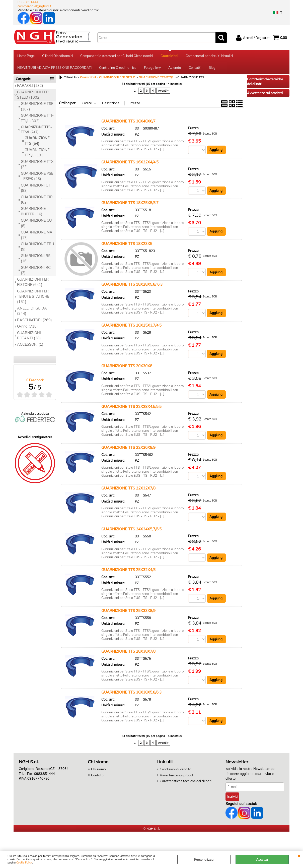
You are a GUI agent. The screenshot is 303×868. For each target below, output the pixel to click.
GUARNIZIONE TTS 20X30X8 (127, 367)
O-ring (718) (27, 327)
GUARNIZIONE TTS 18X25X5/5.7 (130, 204)
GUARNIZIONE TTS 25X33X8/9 (128, 612)
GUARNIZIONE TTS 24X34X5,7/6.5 (131, 530)
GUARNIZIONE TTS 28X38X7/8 (128, 653)
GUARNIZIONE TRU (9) (37, 248)
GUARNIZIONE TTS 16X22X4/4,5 (130, 163)
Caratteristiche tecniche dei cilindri (186, 782)
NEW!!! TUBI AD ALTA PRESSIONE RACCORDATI (54, 69)
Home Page (26, 56)
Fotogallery (152, 69)
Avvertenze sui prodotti (178, 776)
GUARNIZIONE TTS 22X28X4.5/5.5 (131, 408)
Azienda (175, 69)
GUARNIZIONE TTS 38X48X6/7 (128, 122)
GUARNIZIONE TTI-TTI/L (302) (37, 119)
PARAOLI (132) (30, 87)
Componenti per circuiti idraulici (209, 56)
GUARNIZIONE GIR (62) (37, 201)
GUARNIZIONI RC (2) (36, 271)
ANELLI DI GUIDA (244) (32, 312)
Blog (212, 69)
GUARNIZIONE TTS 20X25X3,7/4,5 (131, 326)
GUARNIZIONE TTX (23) (37, 165)
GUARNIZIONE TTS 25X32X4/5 (128, 571)
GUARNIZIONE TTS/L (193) (37, 153)
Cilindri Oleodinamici (57, 56)
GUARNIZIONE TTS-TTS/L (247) (36, 131)
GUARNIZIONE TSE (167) (37, 108)
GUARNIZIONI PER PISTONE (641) (33, 283)
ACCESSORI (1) (30, 346)
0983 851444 (28, 2)
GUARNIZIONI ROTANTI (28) (29, 336)
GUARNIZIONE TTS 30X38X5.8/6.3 (131, 693)
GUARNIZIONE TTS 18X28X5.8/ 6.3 (132, 285)
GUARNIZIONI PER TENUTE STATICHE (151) (33, 298)
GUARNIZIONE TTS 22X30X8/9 (128, 448)
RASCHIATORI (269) (34, 321)
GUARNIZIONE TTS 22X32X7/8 (128, 489)
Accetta (262, 859)
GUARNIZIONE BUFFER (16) (33, 212)
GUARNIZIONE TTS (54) (37, 142)
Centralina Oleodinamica (118, 69)
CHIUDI (299, 856)
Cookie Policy (24, 863)
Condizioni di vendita (176, 770)
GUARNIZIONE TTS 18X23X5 (127, 245)
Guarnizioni (169, 56)
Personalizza (204, 859)
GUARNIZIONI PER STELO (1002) (33, 96)
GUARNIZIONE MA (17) (37, 236)
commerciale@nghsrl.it (34, 6)
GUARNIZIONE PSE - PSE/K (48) (37, 177)
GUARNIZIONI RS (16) (36, 259)
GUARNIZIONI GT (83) (36, 189)
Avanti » (163, 92)
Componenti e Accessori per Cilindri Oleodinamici (117, 56)
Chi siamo (98, 770)
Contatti (195, 69)
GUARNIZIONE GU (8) (36, 224)
